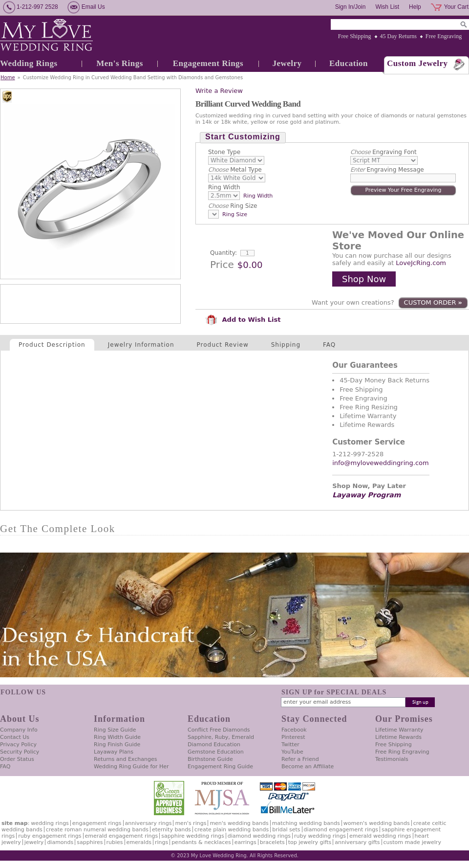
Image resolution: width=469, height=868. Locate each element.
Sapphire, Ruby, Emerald (221, 737)
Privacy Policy (18, 745)
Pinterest (293, 737)
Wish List (387, 7)
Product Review (223, 345)
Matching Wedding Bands (306, 823)
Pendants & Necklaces (201, 842)
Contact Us (15, 737)
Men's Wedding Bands (239, 823)
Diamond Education (214, 745)
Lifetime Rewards (398, 737)
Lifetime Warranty (399, 730)
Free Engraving (444, 36)
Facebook (294, 730)
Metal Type (235, 170)
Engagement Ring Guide (220, 767)
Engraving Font (384, 152)
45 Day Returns (398, 36)
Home (8, 78)
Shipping (286, 345)
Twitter (290, 745)
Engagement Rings (208, 63)
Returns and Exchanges (125, 759)
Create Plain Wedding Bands (232, 830)
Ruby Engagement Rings (50, 836)
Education (349, 63)
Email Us (93, 7)
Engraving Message (387, 170)
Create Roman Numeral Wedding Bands (97, 830)
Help (415, 7)
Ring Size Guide (115, 730)
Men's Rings (120, 63)
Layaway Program (366, 495)
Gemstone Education (216, 752)
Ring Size (233, 206)
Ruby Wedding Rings (320, 836)
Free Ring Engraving (402, 752)
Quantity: (224, 253)
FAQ (329, 345)
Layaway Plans (114, 752)
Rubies (115, 842)
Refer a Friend (300, 759)
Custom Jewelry (417, 63)
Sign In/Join (351, 7)
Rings (161, 842)
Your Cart (456, 7)
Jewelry (287, 63)
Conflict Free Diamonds (219, 730)
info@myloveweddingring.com (381, 463)
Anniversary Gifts (357, 842)
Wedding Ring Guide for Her (131, 767)
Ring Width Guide (117, 737)
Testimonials (392, 759)
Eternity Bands (171, 830)
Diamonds (60, 842)
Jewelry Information (141, 345)
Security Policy (20, 752)
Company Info (19, 730)
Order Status (17, 759)
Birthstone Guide (210, 759)
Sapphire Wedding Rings (193, 836)
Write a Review (219, 91)
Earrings (245, 842)
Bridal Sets (286, 830)
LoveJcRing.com (421, 263)
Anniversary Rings (149, 823)
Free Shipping (355, 36)
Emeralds (139, 842)
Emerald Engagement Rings (122, 836)
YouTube (292, 752)
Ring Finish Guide (117, 745)
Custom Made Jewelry (412, 842)
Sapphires (90, 842)
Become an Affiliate (308, 767)
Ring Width (224, 187)
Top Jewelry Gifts (310, 842)
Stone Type (224, 152)
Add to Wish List (243, 320)
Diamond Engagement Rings (341, 830)
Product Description (52, 345)
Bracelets (272, 842)
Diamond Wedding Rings (259, 836)
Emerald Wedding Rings (380, 836)
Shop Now (364, 279)
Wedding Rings (29, 63)
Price (222, 265)
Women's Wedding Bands (377, 823)
